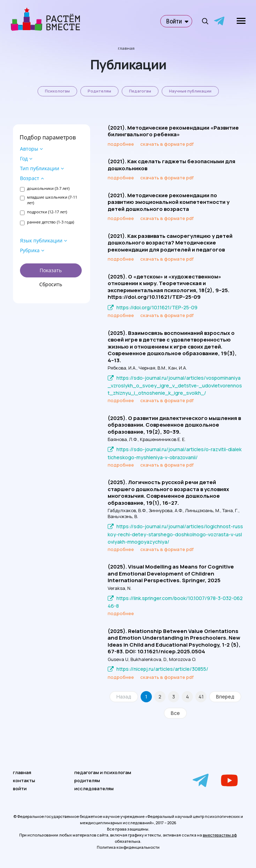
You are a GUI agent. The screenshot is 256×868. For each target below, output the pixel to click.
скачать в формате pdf (167, 144)
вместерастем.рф (220, 835)
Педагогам (140, 91)
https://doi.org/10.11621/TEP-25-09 (157, 307)
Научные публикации (190, 91)
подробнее (121, 144)
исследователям (94, 788)
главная (22, 772)
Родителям (99, 91)
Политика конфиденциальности (128, 847)
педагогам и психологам (103, 772)
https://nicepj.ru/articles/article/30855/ (162, 669)
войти (20, 788)
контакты (24, 780)
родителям (87, 780)
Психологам (57, 91)
